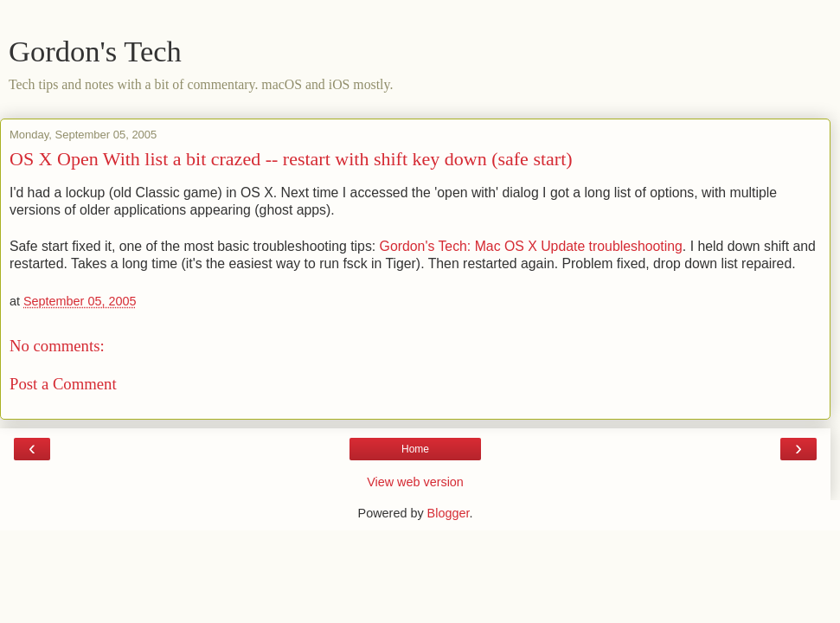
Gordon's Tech (95, 51)
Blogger (449, 513)
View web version (415, 482)
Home (415, 449)
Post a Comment (63, 384)
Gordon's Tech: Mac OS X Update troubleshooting (531, 246)
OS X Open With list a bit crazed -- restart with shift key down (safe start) (291, 159)
